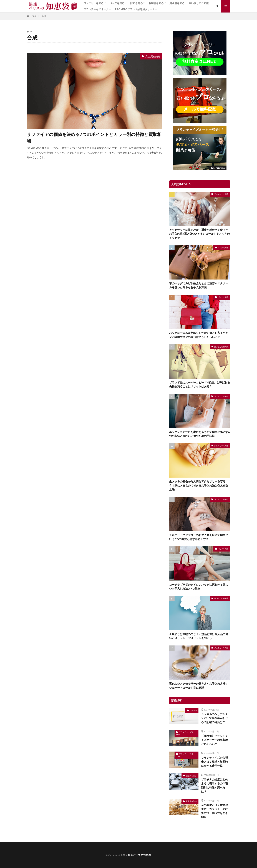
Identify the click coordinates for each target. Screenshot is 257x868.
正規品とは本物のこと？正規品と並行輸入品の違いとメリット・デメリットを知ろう (199, 636)
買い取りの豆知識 (199, 3)
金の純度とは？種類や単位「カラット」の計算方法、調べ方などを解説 (215, 811)
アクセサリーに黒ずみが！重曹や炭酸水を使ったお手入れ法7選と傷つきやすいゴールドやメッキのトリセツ (199, 234)
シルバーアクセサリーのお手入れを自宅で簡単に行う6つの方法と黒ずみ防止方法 (199, 537)
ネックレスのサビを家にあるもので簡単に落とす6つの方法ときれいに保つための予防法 (199, 434)
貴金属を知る (177, 3)
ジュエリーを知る (94, 3)
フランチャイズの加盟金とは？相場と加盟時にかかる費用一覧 (215, 762)
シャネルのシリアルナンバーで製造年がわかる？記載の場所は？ (215, 718)
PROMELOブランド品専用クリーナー (136, 9)
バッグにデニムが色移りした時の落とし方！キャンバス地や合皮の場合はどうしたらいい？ (199, 335)
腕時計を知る (156, 3)
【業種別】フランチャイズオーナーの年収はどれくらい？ (215, 740)
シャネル (193, 710)
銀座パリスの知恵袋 (139, 855)
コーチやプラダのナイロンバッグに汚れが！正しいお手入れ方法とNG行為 (199, 587)
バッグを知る (117, 3)
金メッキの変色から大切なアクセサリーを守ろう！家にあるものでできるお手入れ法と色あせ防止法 (199, 485)
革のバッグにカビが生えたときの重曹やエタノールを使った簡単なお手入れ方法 (199, 285)
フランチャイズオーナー (97, 9)
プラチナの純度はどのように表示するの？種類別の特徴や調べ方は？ (215, 785)
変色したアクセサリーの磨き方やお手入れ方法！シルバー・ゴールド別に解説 (199, 686)
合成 (44, 16)
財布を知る (137, 3)
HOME (33, 16)
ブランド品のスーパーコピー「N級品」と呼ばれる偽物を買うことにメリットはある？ (200, 384)
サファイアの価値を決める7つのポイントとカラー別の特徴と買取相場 (94, 137)
